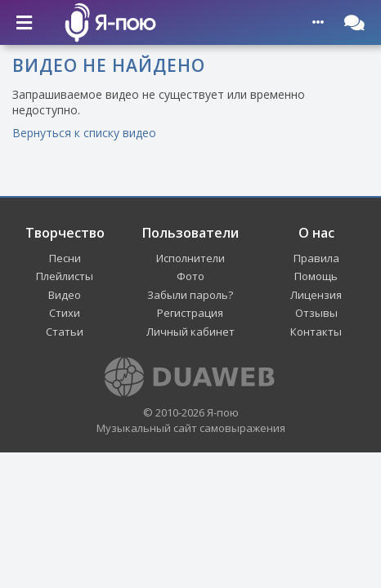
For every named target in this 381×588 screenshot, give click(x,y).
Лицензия (316, 295)
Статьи (65, 332)
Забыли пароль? (190, 295)
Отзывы (316, 313)
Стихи (65, 313)
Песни (65, 258)
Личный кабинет (190, 332)
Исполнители (190, 258)
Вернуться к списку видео (84, 133)
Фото (190, 276)
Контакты (316, 332)
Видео (65, 295)
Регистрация (190, 313)
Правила (316, 258)
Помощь (316, 276)
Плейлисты (65, 276)
